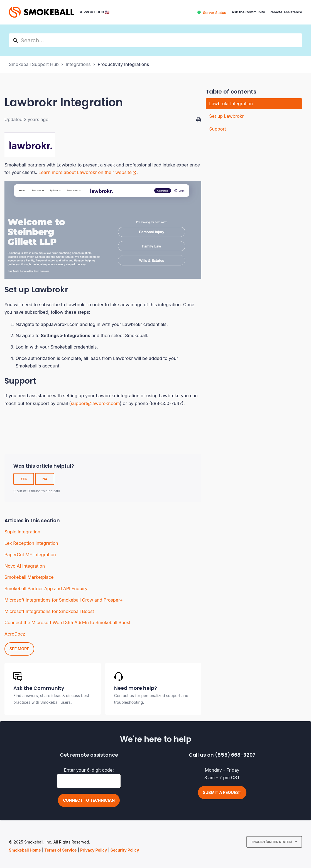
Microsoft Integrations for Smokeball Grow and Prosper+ (64, 600)
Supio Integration (22, 532)
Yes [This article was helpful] (24, 479)
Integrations (78, 64)
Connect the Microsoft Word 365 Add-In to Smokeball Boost (68, 622)
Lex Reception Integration (31, 543)
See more (19, 649)
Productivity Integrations (123, 64)
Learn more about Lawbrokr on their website (85, 172)
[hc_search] (155, 40)
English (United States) (272, 842)
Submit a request (222, 792)
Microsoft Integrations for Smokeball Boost (49, 611)
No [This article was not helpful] (45, 479)
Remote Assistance (286, 12)
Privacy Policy (94, 850)
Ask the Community (248, 12)
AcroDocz (15, 634)
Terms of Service (60, 850)
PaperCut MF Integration (30, 555)
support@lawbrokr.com (95, 403)
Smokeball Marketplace (29, 577)
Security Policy (125, 850)
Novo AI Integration (25, 566)
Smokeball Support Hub (34, 64)
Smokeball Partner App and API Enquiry (46, 589)
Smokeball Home (25, 850)
